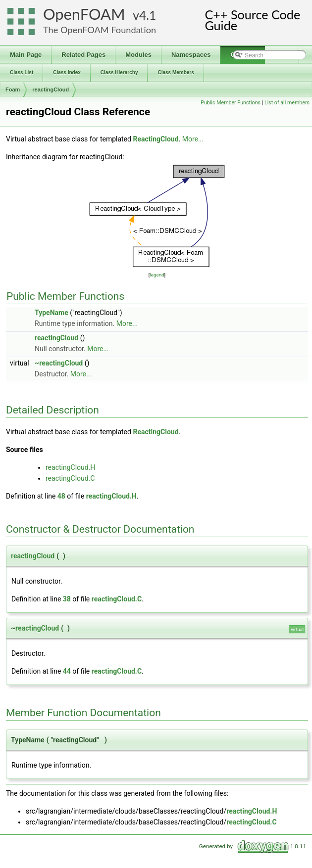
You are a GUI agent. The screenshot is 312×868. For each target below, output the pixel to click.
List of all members (287, 103)
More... (193, 139)
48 (61, 496)
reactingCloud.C (70, 478)
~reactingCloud (59, 363)
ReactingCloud (156, 139)
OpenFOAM (84, 14)
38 (67, 599)
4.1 (148, 15)
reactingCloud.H (70, 467)
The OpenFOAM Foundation (100, 30)
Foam (13, 90)
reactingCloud (51, 90)
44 (67, 671)
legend (157, 275)
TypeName (52, 313)
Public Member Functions (231, 103)
